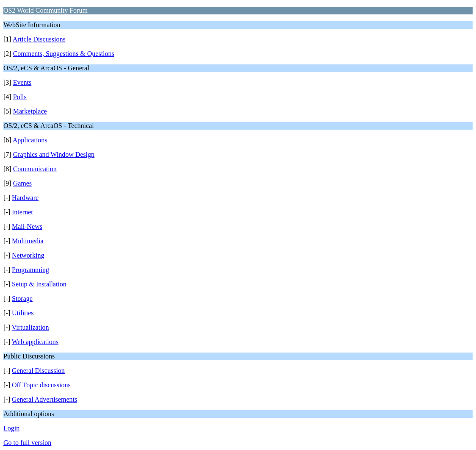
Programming (30, 270)
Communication (35, 169)
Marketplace (30, 111)
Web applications (35, 342)
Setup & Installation (39, 284)
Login (11, 428)
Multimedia (28, 241)
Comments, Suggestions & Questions (64, 54)
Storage (22, 299)
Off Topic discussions (41, 385)
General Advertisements (44, 399)
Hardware (25, 198)
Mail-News (27, 226)
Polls (20, 97)
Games (22, 183)
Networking (28, 255)
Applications (30, 140)
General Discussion (38, 371)
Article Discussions (39, 39)
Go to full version (27, 443)
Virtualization (30, 327)
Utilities (23, 313)
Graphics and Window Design (54, 154)
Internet (22, 212)
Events (22, 82)
